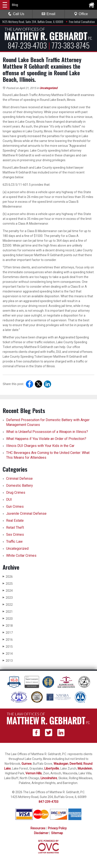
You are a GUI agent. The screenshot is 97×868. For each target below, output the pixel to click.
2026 (8, 577)
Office (81, 14)
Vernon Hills (34, 773)
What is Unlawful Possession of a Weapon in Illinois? (47, 432)
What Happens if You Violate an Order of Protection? (46, 439)
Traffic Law (14, 542)
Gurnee (27, 764)
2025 (8, 584)
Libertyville (52, 768)
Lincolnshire (49, 778)
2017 (8, 633)
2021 (8, 612)
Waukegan (61, 764)
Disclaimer (41, 833)
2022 (8, 605)
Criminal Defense (19, 479)
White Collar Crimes (21, 556)
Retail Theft (15, 528)
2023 (8, 598)
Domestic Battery (20, 486)
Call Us (16, 14)
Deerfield (76, 764)
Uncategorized (48, 88)
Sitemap (57, 833)
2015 (8, 647)
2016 (8, 640)
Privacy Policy (57, 828)
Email (48, 14)
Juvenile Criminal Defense (26, 514)
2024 (8, 591)
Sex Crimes (15, 535)
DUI (9, 500)
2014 (8, 654)
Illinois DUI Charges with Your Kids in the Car (40, 446)
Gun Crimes (15, 507)
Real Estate (15, 521)
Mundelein (85, 768)
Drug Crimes (16, 493)
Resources (38, 828)
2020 (8, 619)
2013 (8, 661)
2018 (8, 626)
